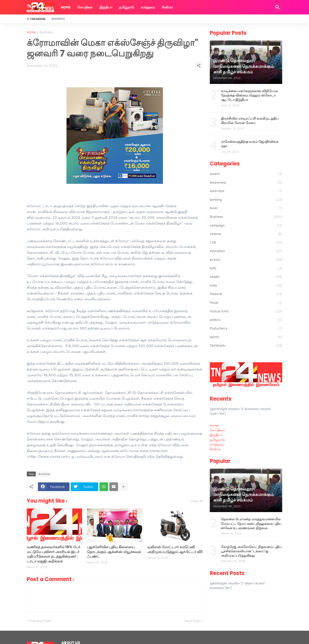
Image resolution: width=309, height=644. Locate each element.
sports (246, 337)
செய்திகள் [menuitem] (218, 430)
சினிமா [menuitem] (215, 449)
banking (246, 199)
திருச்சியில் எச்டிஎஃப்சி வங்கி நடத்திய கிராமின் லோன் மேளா (250, 121)
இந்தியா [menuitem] (216, 435)
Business (58, 19)
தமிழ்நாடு (127, 7)
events (246, 260)
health (246, 277)
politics (246, 320)
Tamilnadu (246, 345)
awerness (246, 191)
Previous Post (40, 621)
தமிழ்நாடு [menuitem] (217, 440)
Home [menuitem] (214, 425)
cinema (246, 234)
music (246, 302)
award (246, 174)
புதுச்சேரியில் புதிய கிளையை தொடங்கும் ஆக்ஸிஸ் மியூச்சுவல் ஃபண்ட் (114, 552)
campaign (246, 225)
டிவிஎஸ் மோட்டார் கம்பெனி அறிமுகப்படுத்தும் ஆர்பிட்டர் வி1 (175, 549)
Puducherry (246, 328)
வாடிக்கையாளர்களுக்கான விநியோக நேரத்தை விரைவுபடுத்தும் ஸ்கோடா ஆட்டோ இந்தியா (249, 95)
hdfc (246, 268)
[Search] (278, 7)
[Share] (199, 66)
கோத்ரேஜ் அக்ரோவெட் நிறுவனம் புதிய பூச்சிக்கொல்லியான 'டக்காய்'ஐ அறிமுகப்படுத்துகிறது (251, 551)
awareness (246, 182)
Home (66, 7)
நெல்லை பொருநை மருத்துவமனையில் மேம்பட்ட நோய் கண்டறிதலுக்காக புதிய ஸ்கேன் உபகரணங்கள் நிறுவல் (251, 524)
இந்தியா (106, 7)
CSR (246, 242)
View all (197, 501)
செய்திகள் (85, 7)
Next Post (192, 621)
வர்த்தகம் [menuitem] (217, 444)
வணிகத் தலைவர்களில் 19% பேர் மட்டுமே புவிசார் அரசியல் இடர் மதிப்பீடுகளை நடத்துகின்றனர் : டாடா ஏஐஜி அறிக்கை (54, 554)
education (246, 251)
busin (246, 208)
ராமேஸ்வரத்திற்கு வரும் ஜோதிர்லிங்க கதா (250, 144)
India (246, 285)
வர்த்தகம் (148, 7)
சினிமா (167, 7)
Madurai (246, 294)
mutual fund (246, 311)
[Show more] (124, 487)
